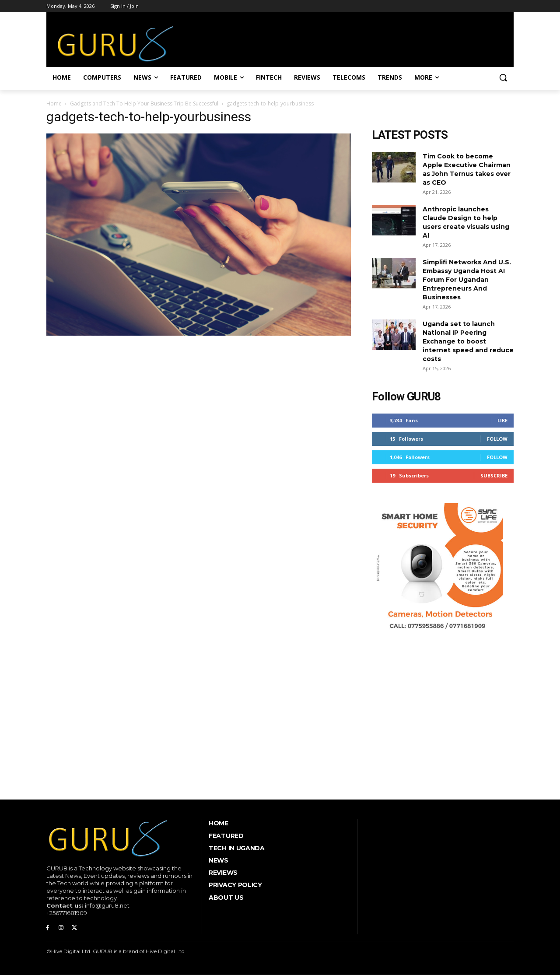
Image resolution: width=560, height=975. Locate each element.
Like (502, 420)
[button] (503, 77)
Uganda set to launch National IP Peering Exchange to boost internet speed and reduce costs (468, 341)
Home (54, 103)
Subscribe (494, 475)
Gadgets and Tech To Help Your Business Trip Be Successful (144, 103)
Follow (497, 439)
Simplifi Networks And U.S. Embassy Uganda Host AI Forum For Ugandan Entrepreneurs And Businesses (467, 280)
